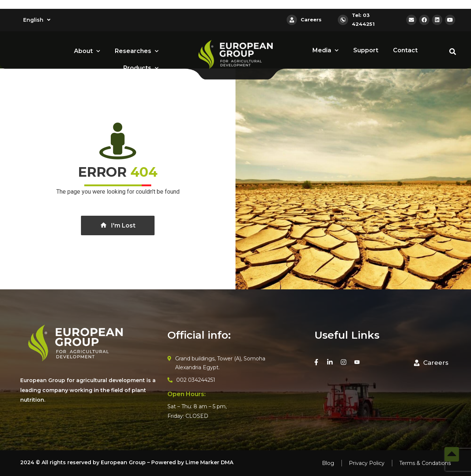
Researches (137, 51)
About (87, 51)
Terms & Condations (425, 463)
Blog (328, 463)
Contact (405, 50)
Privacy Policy (367, 463)
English (37, 20)
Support (366, 50)
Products (141, 68)
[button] (431, 363)
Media (325, 50)
